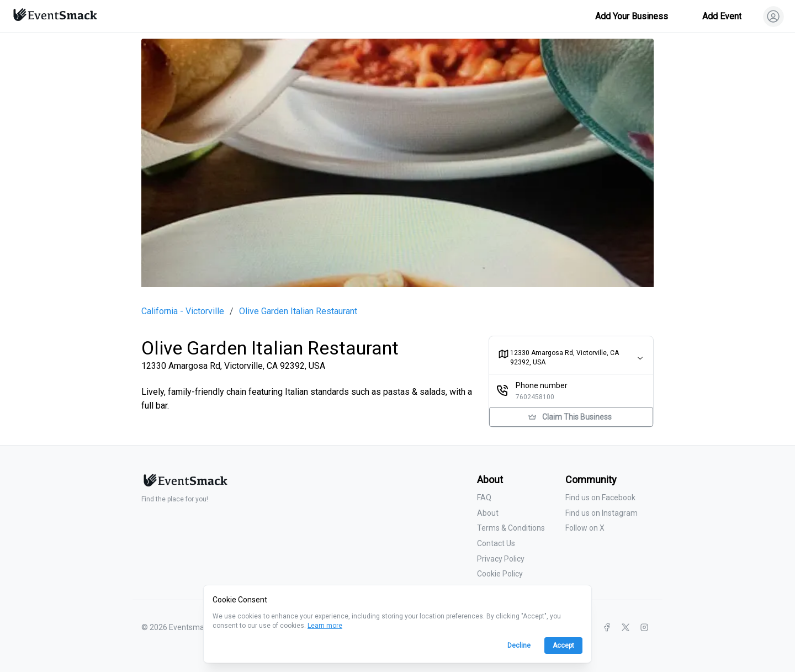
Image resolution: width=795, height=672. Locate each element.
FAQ (484, 498)
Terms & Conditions (511, 528)
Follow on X (585, 528)
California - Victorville (183, 311)
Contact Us (496, 543)
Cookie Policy (500, 574)
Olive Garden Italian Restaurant (298, 311)
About (488, 513)
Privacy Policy (501, 559)
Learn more (325, 626)
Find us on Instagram (601, 513)
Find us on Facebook (600, 498)
